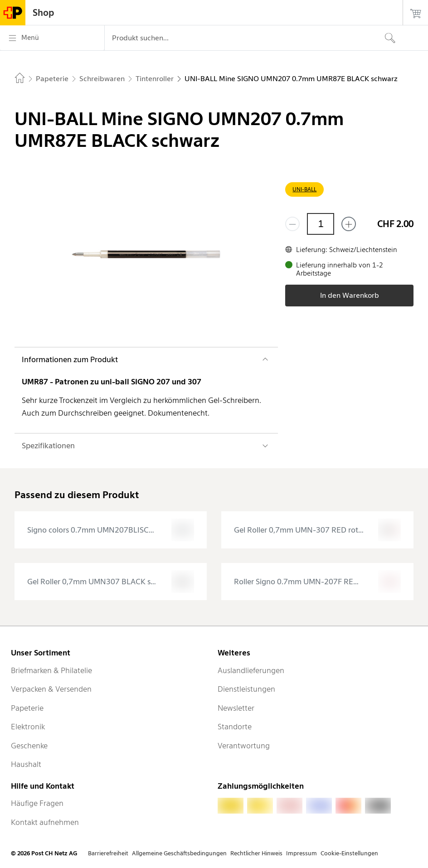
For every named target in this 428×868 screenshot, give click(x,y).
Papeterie (27, 708)
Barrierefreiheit (108, 853)
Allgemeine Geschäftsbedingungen (179, 853)
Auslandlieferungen (251, 670)
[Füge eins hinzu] (349, 224)
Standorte (235, 727)
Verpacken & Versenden (51, 689)
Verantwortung (244, 746)
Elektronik (28, 727)
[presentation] (111, 530)
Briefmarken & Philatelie (51, 670)
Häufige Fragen (37, 803)
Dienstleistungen (246, 689)
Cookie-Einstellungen (349, 853)
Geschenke (29, 746)
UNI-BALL (304, 189)
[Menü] (52, 38)
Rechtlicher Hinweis (256, 853)
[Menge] (321, 224)
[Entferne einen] (292, 224)
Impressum (302, 853)
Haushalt (26, 764)
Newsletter (236, 708)
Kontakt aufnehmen (45, 822)
